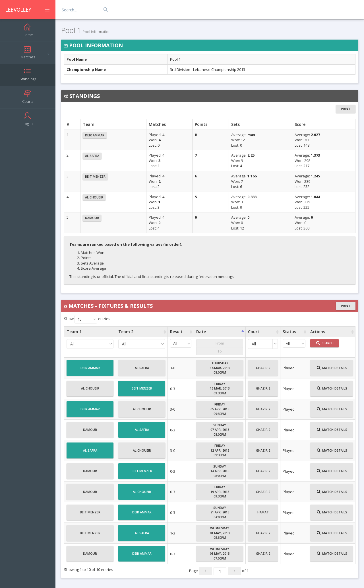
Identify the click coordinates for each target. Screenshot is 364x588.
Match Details (332, 370)
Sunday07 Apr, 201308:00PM (220, 430)
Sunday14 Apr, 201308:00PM (220, 471)
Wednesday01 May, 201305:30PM (220, 533)
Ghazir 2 (263, 370)
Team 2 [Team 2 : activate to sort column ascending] (126, 332)
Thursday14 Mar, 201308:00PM (220, 368)
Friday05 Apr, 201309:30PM (220, 409)
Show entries (87, 319)
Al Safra (92, 156)
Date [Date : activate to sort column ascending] (201, 332)
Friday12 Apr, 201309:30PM (220, 450)
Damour (92, 218)
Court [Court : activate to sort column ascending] (254, 332)
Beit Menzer (95, 176)
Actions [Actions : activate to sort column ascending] (318, 332)
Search (325, 343)
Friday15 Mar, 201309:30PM (220, 388)
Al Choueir (94, 197)
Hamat (263, 515)
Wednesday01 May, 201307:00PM (220, 554)
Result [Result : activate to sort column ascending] (176, 332)
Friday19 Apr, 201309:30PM (220, 491)
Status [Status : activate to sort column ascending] (289, 332)
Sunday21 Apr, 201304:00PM (220, 512)
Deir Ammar (95, 135)
